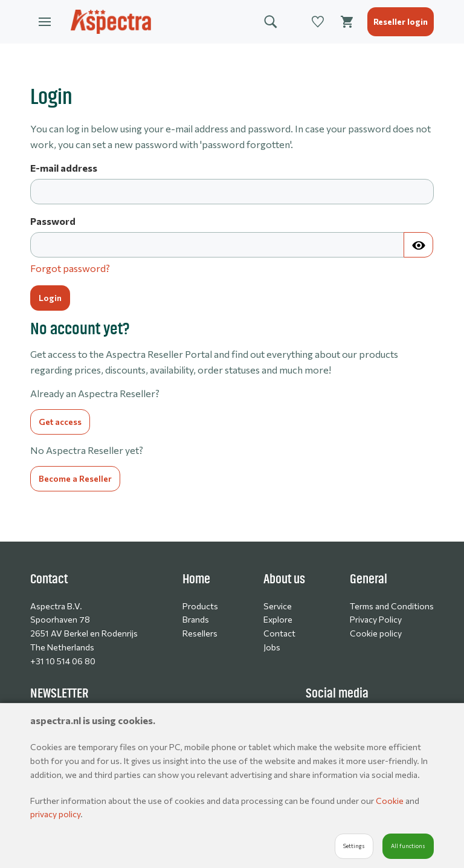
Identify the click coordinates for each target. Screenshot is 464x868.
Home (196, 579)
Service (278, 606)
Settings (354, 846)
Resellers (200, 633)
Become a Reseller (75, 478)
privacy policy (55, 814)
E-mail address (64, 168)
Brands (196, 619)
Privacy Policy (376, 619)
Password (53, 221)
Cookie (391, 801)
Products (200, 606)
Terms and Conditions (392, 606)
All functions (408, 846)
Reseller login (401, 21)
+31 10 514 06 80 (63, 661)
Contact (279, 633)
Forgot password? (70, 268)
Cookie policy (376, 633)
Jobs (272, 647)
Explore (278, 619)
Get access (60, 422)
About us (284, 579)
